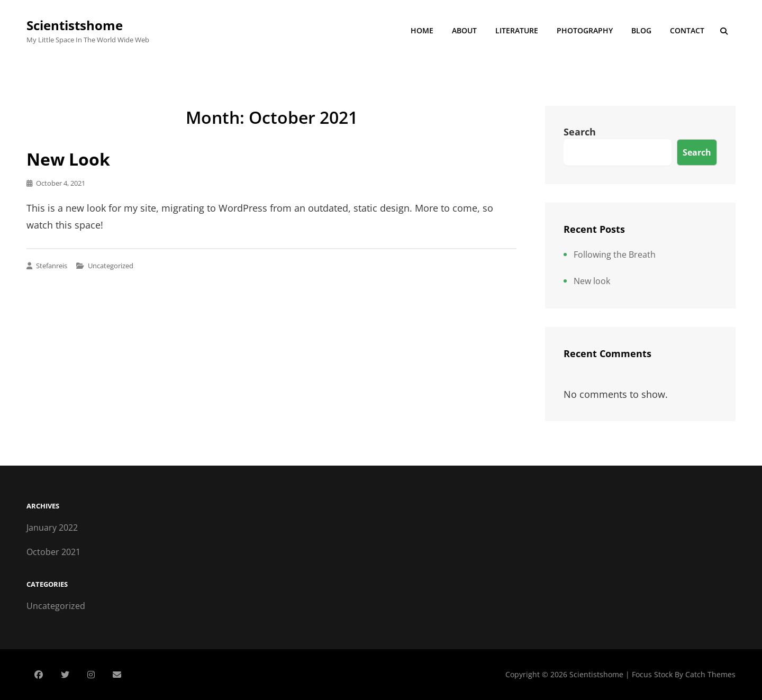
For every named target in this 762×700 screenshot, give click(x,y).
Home (422, 30)
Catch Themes (710, 674)
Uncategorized (111, 266)
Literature (517, 30)
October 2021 (53, 552)
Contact (687, 30)
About (464, 30)
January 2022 (52, 528)
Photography (585, 30)
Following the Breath (615, 254)
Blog (641, 30)
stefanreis (52, 266)
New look (68, 159)
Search (580, 132)
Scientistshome (75, 25)
